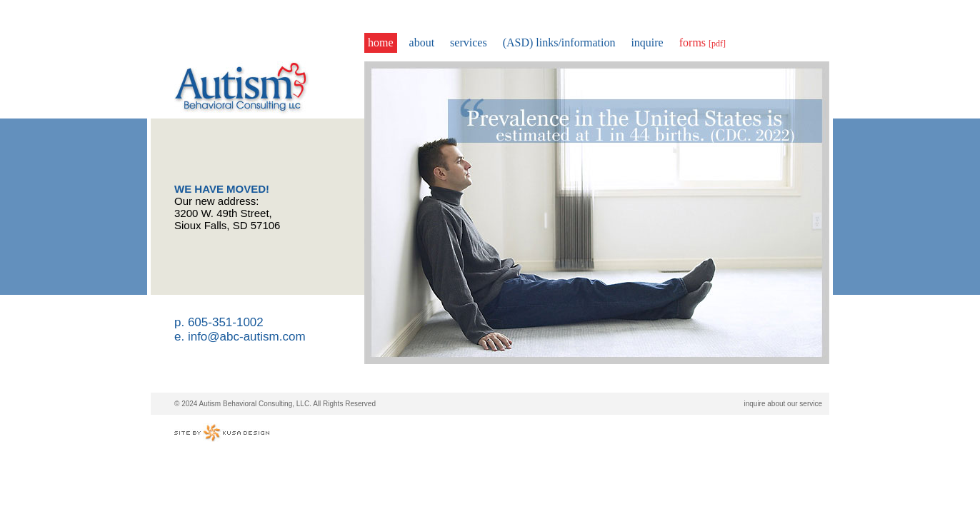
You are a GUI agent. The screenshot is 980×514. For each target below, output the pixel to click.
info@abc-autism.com (247, 337)
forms (702, 42)
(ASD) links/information (559, 42)
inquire (647, 42)
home (381, 42)
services (469, 42)
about (422, 42)
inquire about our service (783, 404)
